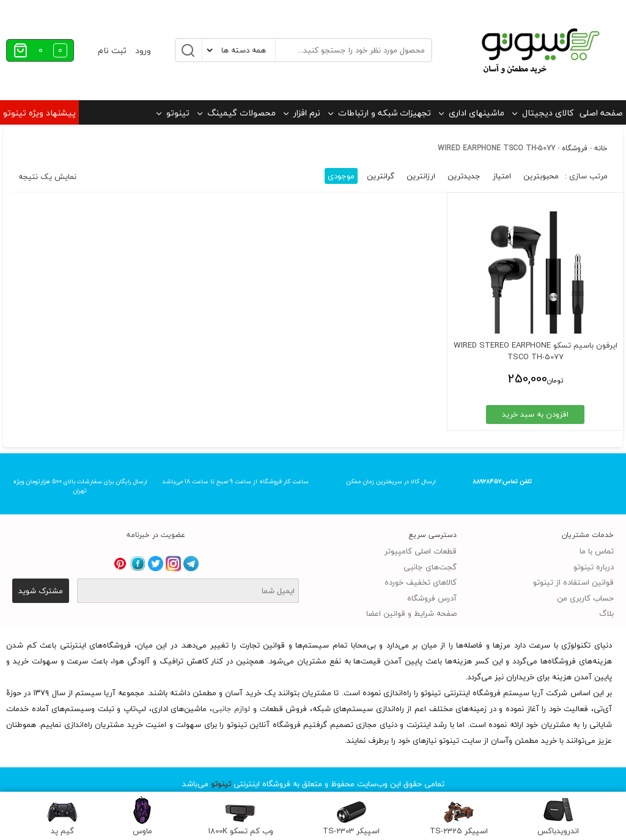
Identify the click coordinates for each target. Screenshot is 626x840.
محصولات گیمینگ (241, 113)
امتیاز (502, 176)
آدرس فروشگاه (432, 598)
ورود (143, 50)
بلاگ (606, 613)
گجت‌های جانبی (430, 567)
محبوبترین (541, 176)
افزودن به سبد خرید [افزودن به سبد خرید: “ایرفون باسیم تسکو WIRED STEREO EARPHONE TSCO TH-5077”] (546, 414)
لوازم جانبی (231, 709)
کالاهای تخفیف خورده (421, 582)
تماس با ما (597, 551)
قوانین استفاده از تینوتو (573, 582)
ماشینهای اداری (477, 113)
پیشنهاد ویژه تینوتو (39, 113)
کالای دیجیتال (548, 113)
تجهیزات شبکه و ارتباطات (385, 113)
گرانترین (381, 176)
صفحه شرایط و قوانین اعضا (411, 613)
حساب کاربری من (585, 598)
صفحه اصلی (601, 113)
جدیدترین (464, 176)
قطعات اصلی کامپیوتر (421, 551)
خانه (601, 148)
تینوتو (178, 113)
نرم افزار (307, 113)
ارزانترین (421, 176)
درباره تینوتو (594, 567)
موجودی (341, 176)
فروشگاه (575, 148)
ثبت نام (112, 50)
